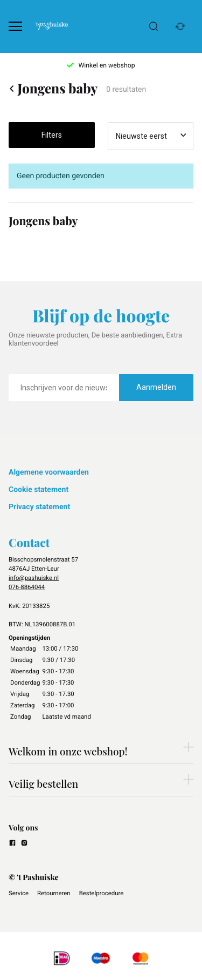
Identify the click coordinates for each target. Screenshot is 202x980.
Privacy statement (39, 507)
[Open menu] (15, 26)
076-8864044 (27, 587)
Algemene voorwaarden (49, 472)
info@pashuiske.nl (34, 578)
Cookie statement (39, 490)
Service (19, 893)
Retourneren (54, 893)
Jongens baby (53, 89)
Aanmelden (156, 387)
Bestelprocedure (102, 893)
